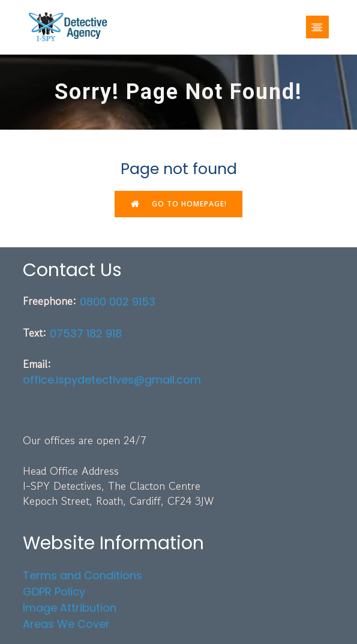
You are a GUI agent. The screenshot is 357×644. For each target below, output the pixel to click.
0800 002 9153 (118, 302)
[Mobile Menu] (317, 27)
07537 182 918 (86, 333)
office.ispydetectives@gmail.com (112, 380)
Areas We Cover (66, 624)
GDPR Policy (54, 591)
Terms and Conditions (82, 575)
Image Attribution (70, 608)
